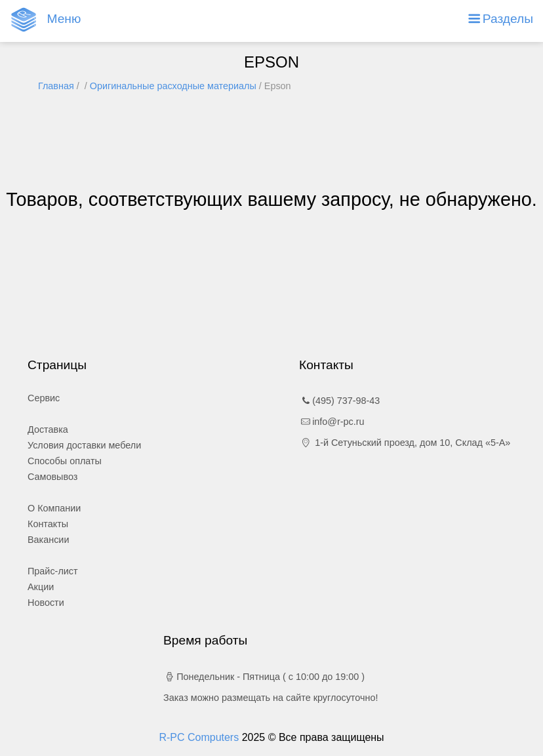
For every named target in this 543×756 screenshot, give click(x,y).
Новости (46, 603)
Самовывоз (52, 477)
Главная (56, 86)
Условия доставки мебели (84, 445)
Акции (41, 587)
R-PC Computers (200, 737)
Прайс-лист (53, 571)
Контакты (48, 524)
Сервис (44, 398)
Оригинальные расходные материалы (173, 86)
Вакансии (48, 540)
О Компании (54, 508)
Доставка (48, 429)
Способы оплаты (65, 461)
